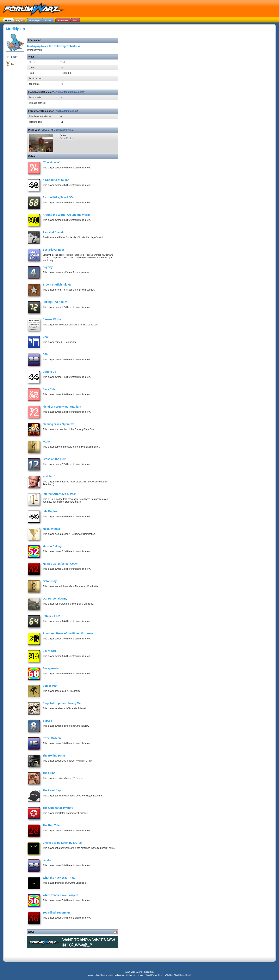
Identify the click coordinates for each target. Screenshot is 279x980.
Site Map (174, 975)
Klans (147, 975)
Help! (188, 975)
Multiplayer (119, 975)
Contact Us (130, 975)
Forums (140, 975)
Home (182, 975)
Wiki (167, 975)
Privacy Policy (157, 975)
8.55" (14, 57)
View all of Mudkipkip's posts (68, 92)
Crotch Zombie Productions (143, 972)
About (91, 975)
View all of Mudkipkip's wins (57, 130)
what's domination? (66, 111)
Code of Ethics (107, 975)
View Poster (67, 138)
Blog (97, 975)
